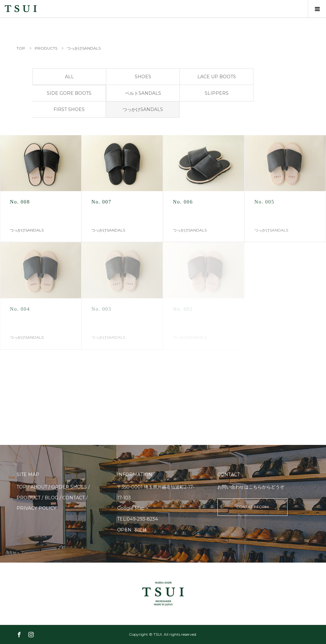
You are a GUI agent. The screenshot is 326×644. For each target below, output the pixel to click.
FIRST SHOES (69, 109)
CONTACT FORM (252, 507)
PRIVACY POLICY (36, 508)
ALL (69, 77)
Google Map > (133, 508)
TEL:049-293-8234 (138, 519)
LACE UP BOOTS (217, 77)
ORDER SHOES (69, 487)
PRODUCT (28, 498)
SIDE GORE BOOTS (69, 93)
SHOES (143, 77)
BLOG (51, 498)
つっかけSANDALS (143, 109)
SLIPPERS (217, 93)
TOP (21, 487)
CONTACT (74, 498)
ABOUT (39, 487)
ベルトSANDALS (143, 93)
